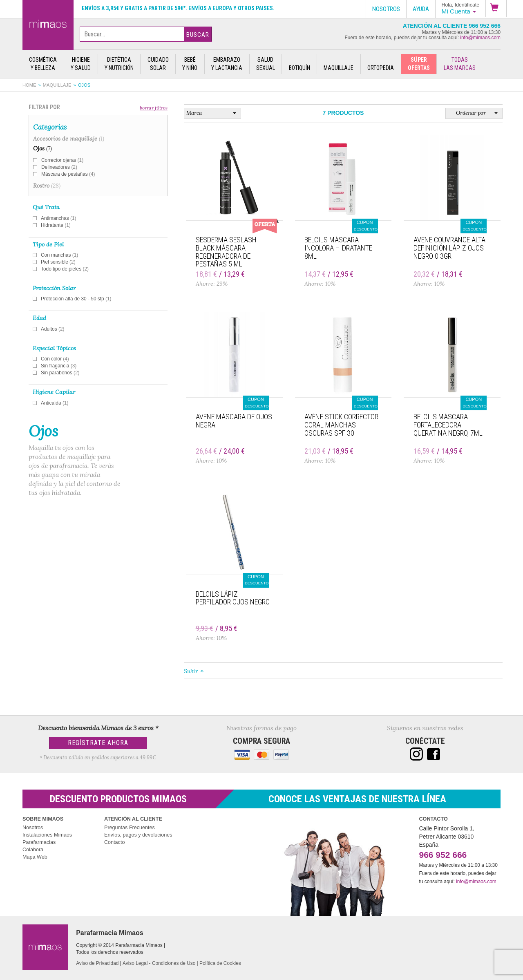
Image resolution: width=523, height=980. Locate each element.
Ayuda (421, 9)
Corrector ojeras (62, 160)
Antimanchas (59, 218)
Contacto (114, 842)
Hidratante (56, 225)
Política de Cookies (220, 963)
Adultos (53, 329)
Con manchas (59, 255)
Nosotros (33, 828)
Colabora (33, 850)
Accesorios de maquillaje (69, 139)
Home (29, 85)
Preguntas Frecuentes (130, 828)
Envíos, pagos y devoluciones (138, 835)
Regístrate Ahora (98, 743)
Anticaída (55, 403)
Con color (55, 359)
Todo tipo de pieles (65, 269)
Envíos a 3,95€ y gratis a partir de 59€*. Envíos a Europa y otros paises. (178, 8)
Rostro (47, 186)
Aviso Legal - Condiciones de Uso (159, 963)
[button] (496, 9)
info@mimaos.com (480, 38)
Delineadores (59, 167)
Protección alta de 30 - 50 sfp (76, 299)
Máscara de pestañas (68, 174)
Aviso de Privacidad (97, 963)
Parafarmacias (39, 842)
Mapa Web (35, 857)
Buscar (198, 35)
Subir (191, 671)
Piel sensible (58, 262)
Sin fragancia (59, 366)
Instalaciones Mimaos (47, 835)
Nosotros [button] (386, 9)
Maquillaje (57, 85)
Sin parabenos (60, 373)
